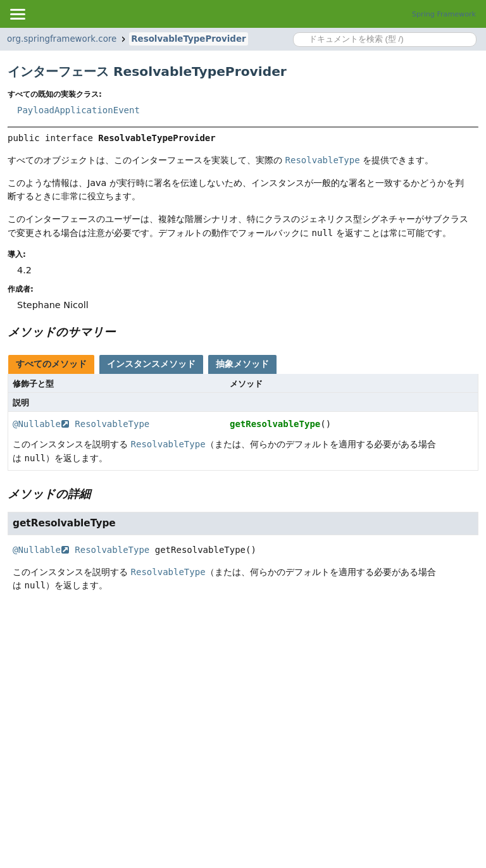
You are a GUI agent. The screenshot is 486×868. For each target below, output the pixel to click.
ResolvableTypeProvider (188, 39)
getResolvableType (275, 424)
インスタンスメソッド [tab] (151, 364)
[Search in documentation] (385, 40)
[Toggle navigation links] (17, 14)
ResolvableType (112, 424)
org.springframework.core (62, 39)
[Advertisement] (243, 700)
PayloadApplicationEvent (78, 110)
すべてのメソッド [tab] (51, 364)
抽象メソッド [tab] (242, 364)
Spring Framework (444, 14)
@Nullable (41, 424)
